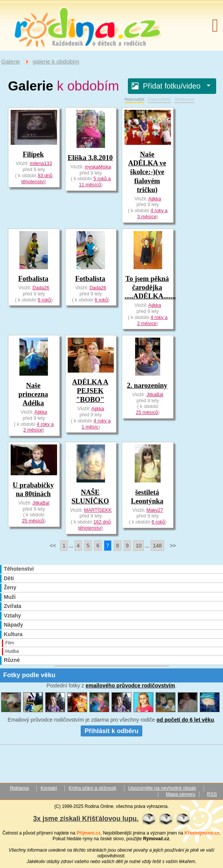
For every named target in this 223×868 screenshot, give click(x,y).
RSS (212, 794)
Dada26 (41, 288)
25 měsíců (147, 413)
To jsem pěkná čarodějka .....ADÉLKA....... (150, 287)
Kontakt (49, 788)
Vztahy (12, 616)
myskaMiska (98, 167)
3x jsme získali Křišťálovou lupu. (86, 819)
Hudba (12, 651)
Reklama (19, 788)
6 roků (44, 300)
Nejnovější (134, 99)
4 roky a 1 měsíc (96, 424)
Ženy (10, 587)
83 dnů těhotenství (37, 179)
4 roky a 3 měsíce (153, 214)
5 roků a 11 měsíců (95, 182)
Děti (9, 578)
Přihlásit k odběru (111, 731)
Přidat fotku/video (174, 86)
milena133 (41, 163)
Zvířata (13, 606)
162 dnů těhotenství (95, 525)
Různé (12, 660)
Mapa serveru (181, 794)
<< (53, 546)
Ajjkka (155, 199)
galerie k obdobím (56, 61)
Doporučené (159, 99)
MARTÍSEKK (98, 510)
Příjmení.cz (88, 833)
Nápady (14, 625)
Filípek (33, 154)
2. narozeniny (147, 386)
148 (157, 546)
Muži (10, 597)
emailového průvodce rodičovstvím (130, 686)
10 (139, 546)
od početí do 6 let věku (185, 720)
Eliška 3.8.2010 (90, 158)
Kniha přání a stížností (92, 788)
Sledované (184, 99)
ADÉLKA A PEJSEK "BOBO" (90, 391)
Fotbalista (33, 279)
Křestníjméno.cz (202, 833)
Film (10, 643)
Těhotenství (19, 569)
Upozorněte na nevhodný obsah (162, 788)
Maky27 (155, 510)
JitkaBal (155, 395)
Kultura (13, 634)
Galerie (11, 61)
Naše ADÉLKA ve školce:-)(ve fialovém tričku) (147, 172)
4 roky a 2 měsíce (153, 321)
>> (173, 546)
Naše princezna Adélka (33, 394)
